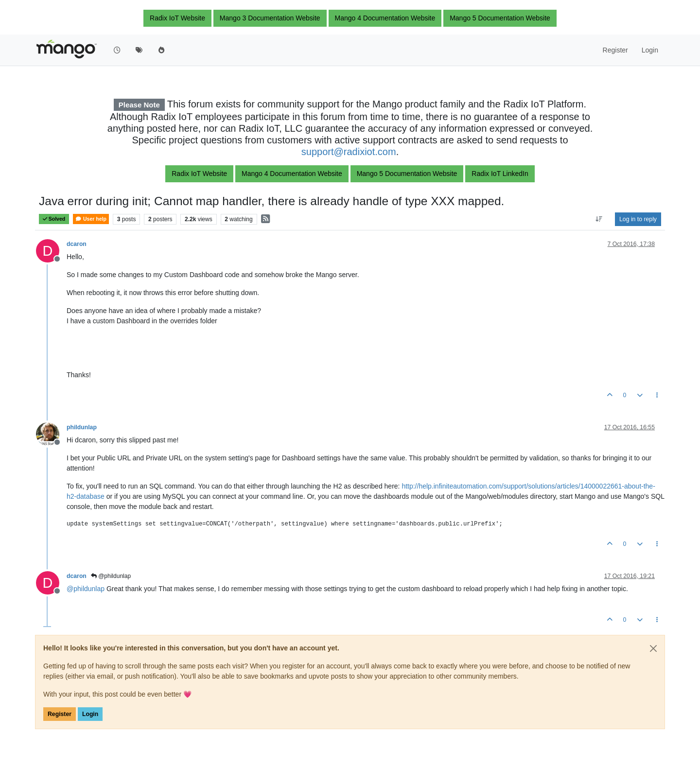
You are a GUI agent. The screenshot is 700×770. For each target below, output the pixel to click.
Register (60, 714)
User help (91, 219)
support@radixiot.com (349, 152)
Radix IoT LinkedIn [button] (500, 174)
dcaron (77, 244)
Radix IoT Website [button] (177, 18)
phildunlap (82, 427)
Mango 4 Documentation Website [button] (385, 18)
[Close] (653, 648)
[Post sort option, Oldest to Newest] (599, 219)
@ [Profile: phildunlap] (86, 589)
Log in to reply (638, 219)
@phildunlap (111, 576)
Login (90, 714)
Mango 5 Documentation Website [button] (500, 18)
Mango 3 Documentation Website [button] (270, 18)
